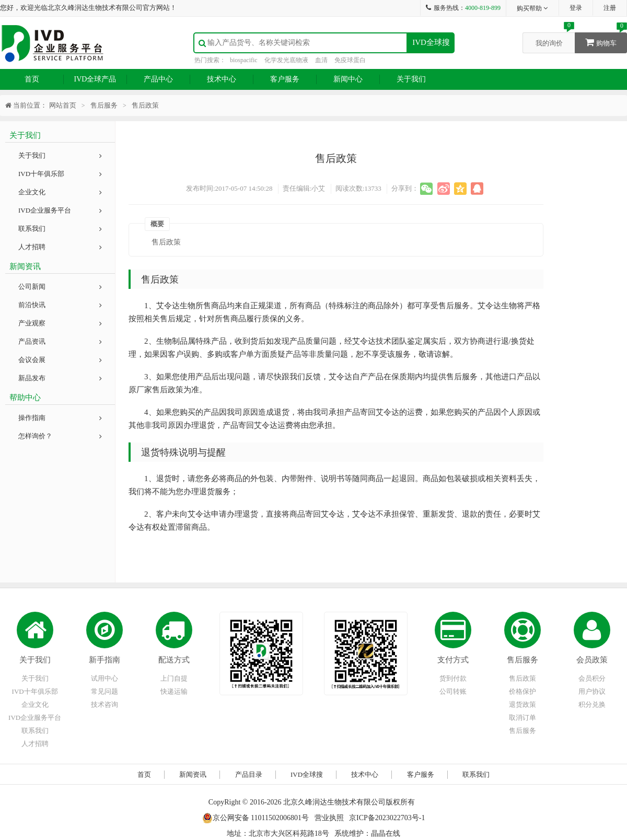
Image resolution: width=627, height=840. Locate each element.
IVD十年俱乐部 (60, 174)
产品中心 (158, 79)
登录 (576, 8)
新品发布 (60, 378)
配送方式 (174, 660)
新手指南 (104, 660)
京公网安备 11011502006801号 (256, 818)
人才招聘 (60, 247)
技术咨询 (104, 704)
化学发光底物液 (286, 60)
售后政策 (522, 678)
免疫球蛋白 (350, 60)
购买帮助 (533, 8)
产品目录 (249, 774)
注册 (610, 8)
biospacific (244, 60)
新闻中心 (348, 79)
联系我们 (60, 229)
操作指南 (60, 418)
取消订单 (522, 717)
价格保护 (522, 691)
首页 (32, 79)
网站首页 (63, 105)
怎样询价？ (60, 436)
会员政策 (592, 660)
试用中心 (104, 678)
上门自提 (174, 678)
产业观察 (60, 323)
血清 (321, 60)
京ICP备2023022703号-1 (387, 818)
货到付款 (453, 678)
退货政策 (522, 704)
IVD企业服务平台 (60, 210)
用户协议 (592, 691)
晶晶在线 (386, 833)
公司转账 (453, 691)
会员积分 (592, 678)
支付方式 (453, 660)
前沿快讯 (60, 305)
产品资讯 (60, 341)
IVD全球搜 (431, 42)
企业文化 (60, 192)
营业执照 (329, 818)
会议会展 (60, 360)
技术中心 (222, 79)
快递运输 (174, 691)
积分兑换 (592, 704)
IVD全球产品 (95, 79)
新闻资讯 (193, 774)
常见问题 (104, 691)
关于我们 (411, 79)
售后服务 (522, 660)
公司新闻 (60, 287)
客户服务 (285, 79)
